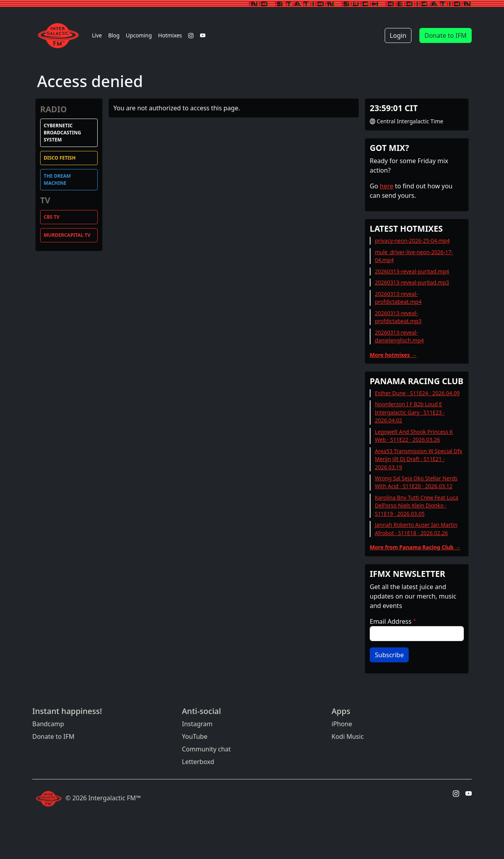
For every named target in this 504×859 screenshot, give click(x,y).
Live (97, 35)
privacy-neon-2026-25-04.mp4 (412, 241)
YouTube (195, 736)
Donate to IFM (446, 35)
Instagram (197, 724)
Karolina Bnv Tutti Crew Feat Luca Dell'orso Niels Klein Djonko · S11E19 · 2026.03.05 (417, 506)
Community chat (206, 749)
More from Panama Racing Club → (415, 547)
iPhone (342, 724)
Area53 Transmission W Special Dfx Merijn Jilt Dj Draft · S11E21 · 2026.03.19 (419, 459)
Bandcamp (48, 724)
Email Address (391, 621)
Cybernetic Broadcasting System (62, 133)
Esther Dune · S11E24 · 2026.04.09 (417, 393)
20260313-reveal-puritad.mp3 (412, 282)
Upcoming (139, 35)
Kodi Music (348, 736)
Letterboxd (198, 762)
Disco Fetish (60, 158)
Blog (114, 35)
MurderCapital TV (67, 235)
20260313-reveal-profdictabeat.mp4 (398, 298)
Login (398, 35)
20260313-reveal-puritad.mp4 (412, 271)
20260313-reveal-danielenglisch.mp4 (399, 336)
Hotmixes (170, 35)
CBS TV (52, 217)
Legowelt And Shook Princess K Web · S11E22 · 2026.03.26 (414, 436)
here (387, 186)
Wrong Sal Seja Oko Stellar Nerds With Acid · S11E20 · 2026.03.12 (416, 482)
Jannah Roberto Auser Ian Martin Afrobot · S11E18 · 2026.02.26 (416, 529)
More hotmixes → (393, 355)
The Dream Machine (57, 179)
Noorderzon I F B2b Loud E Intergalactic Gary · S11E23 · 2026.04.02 (410, 412)
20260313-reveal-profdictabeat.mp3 (398, 317)
